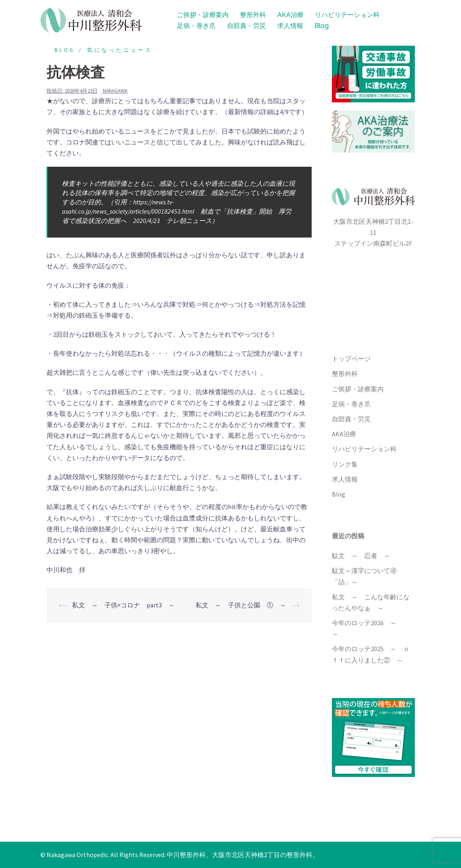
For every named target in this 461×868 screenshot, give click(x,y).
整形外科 (253, 15)
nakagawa (115, 91)
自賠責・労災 (246, 26)
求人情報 (290, 26)
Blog (322, 26)
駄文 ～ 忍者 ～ (361, 556)
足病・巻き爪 (196, 26)
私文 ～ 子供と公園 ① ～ (241, 605)
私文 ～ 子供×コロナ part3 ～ (123, 605)
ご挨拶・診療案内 (203, 15)
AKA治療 (290, 15)
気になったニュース (120, 50)
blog (65, 50)
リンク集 (345, 464)
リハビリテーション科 (347, 15)
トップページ (351, 359)
